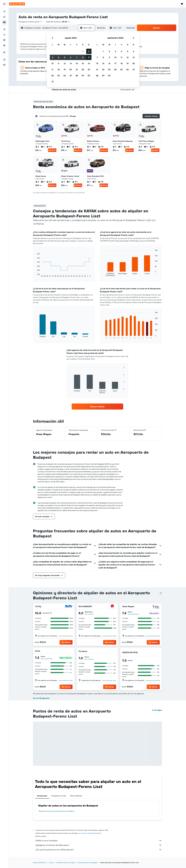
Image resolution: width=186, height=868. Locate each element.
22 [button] (83, 69)
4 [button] (59, 57)
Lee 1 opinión (89, 614)
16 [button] (89, 63)
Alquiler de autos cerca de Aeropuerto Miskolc (57, 811)
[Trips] (4, 52)
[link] (97, 407)
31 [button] (53, 82)
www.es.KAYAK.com (40, 863)
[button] (4, 4)
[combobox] (30, 22)
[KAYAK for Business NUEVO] (4, 45)
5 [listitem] (89, 147)
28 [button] (77, 76)
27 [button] (71, 76)
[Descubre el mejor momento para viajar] (4, 40)
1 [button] (83, 51)
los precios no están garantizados (90, 833)
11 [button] (59, 63)
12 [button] (65, 63)
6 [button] (71, 57)
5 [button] (65, 57)
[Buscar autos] (4, 22)
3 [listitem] (94, 147)
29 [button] (83, 76)
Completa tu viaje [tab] (59, 796)
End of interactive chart (36, 275)
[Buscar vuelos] (4, 12)
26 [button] (65, 76)
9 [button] (89, 57)
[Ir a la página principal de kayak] (17, 4)
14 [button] (77, 63)
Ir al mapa (157, 710)
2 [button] (89, 51)
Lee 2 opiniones (133, 614)
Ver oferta (52, 150)
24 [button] (52, 76)
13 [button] (71, 63)
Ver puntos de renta (66, 636)
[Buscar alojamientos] (4, 17)
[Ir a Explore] (4, 29)
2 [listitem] (37, 147)
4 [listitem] (63, 147)
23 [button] (89, 69)
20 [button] (71, 69)
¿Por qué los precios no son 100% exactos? (99, 850)
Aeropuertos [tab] (42, 796)
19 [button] (65, 69)
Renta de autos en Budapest (88, 863)
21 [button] (77, 69)
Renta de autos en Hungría (66, 863)
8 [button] (83, 57)
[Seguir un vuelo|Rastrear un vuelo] (4, 35)
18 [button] (59, 69)
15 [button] (83, 63)
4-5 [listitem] (49, 147)
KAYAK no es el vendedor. (99, 841)
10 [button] (53, 63)
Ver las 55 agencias (41, 698)
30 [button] (89, 76)
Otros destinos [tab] (76, 796)
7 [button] (77, 57)
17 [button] (52, 69)
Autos (52, 863)
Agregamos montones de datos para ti (99, 845)
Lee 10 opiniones (46, 659)
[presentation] (161, 593)
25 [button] (59, 76)
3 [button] (53, 57)
